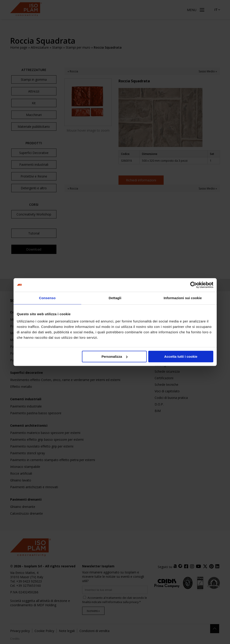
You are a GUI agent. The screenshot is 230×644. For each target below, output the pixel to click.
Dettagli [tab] (115, 298)
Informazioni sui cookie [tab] (183, 298)
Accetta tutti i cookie (181, 356)
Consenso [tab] (47, 298)
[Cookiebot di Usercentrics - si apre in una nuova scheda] (194, 285)
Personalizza (115, 356)
